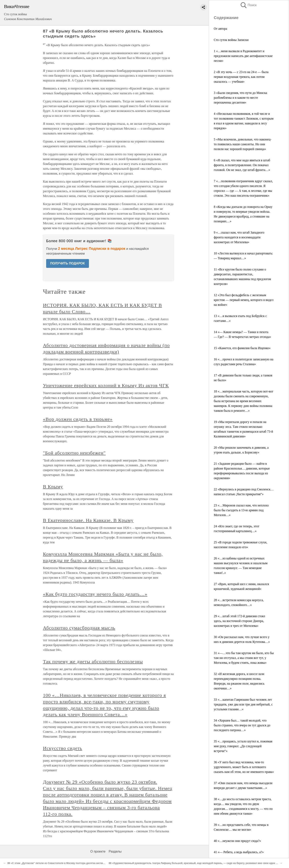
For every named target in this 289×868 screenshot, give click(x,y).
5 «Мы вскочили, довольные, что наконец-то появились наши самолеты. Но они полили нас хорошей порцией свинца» (243, 144)
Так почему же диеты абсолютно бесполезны (93, 662)
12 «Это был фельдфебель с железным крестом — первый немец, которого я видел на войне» (244, 300)
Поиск (248, 5)
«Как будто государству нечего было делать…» (95, 594)
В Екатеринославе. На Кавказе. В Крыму (88, 520)
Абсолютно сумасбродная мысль (79, 628)
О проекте (98, 851)
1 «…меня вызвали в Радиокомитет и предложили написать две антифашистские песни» (243, 56)
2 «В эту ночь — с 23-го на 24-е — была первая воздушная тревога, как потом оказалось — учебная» (241, 77)
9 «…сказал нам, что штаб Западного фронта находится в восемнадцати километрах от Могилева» (239, 237)
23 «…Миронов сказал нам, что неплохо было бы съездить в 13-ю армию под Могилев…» (241, 510)
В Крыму (53, 487)
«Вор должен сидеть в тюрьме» (78, 419)
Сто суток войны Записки (231, 40)
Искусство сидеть (63, 748)
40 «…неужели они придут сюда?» (237, 841)
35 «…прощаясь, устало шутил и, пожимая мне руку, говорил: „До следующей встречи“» (243, 746)
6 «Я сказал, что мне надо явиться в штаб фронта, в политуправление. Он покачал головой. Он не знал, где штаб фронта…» (242, 165)
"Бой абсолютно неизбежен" (74, 453)
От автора (220, 29)
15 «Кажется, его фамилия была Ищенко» (242, 348)
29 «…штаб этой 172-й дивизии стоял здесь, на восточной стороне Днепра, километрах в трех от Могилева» (239, 621)
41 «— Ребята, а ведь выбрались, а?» (239, 852)
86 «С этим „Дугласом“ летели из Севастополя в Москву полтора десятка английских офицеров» (66, 863)
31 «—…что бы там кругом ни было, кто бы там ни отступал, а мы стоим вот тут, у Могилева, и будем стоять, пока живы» (244, 658)
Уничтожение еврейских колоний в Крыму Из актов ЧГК (106, 385)
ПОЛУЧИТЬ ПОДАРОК (68, 263)
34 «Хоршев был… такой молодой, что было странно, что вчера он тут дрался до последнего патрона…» (242, 725)
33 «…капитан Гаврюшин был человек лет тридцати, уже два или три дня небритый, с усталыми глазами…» (243, 704)
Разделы (115, 851)
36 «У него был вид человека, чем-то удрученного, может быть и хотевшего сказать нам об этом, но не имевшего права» (244, 767)
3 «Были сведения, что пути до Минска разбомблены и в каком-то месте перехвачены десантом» (240, 98)
